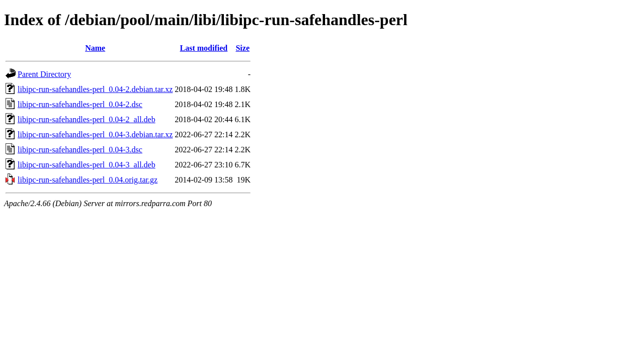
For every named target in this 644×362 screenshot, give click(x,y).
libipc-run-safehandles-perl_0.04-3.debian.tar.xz (95, 134)
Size (243, 48)
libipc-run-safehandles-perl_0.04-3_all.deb (87, 165)
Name (95, 48)
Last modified (204, 48)
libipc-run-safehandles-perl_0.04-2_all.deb (87, 119)
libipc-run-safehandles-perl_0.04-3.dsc (80, 150)
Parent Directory (44, 74)
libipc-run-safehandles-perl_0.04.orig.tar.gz (88, 180)
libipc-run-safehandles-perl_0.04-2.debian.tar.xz (95, 89)
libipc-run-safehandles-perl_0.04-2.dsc (80, 104)
